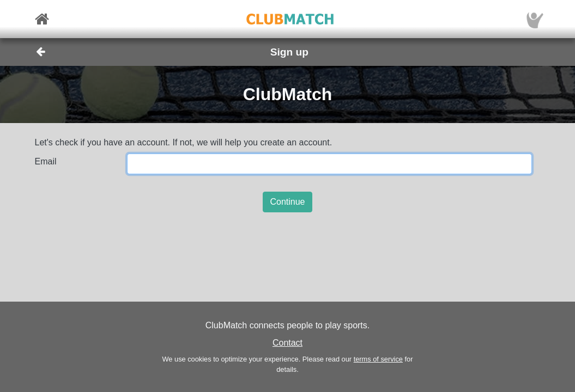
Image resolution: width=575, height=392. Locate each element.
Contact (287, 343)
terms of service (378, 359)
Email (46, 161)
